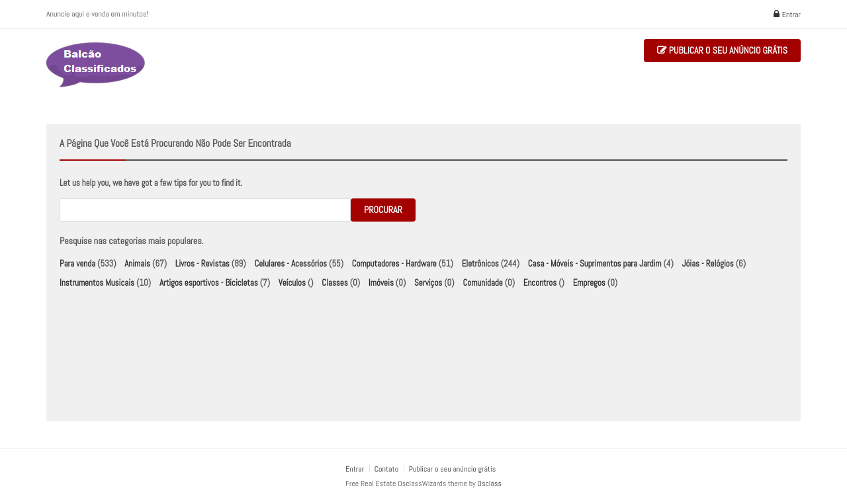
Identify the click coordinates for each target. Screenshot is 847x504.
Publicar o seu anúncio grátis (722, 51)
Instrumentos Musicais (97, 283)
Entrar (787, 15)
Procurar (383, 210)
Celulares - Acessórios (290, 264)
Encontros (540, 283)
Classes (334, 283)
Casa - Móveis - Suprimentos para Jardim (595, 264)
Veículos (292, 283)
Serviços (428, 283)
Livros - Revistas (202, 264)
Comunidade (482, 283)
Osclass (490, 483)
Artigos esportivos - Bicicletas (209, 283)
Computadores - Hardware (394, 264)
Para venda (77, 264)
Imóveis (381, 283)
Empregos (589, 283)
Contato (387, 469)
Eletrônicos (480, 264)
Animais (137, 264)
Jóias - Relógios (708, 264)
